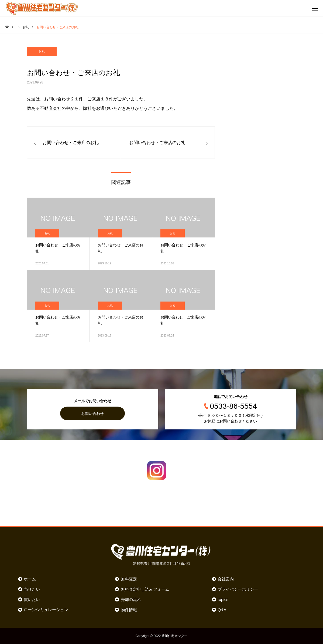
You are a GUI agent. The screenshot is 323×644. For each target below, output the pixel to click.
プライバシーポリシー (238, 589)
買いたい (32, 599)
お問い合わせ (92, 413)
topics (223, 599)
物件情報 (129, 610)
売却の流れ (131, 599)
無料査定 (129, 579)
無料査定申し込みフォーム (145, 589)
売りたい (32, 589)
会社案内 (226, 579)
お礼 (42, 51)
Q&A (222, 610)
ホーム (30, 579)
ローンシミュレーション (46, 610)
